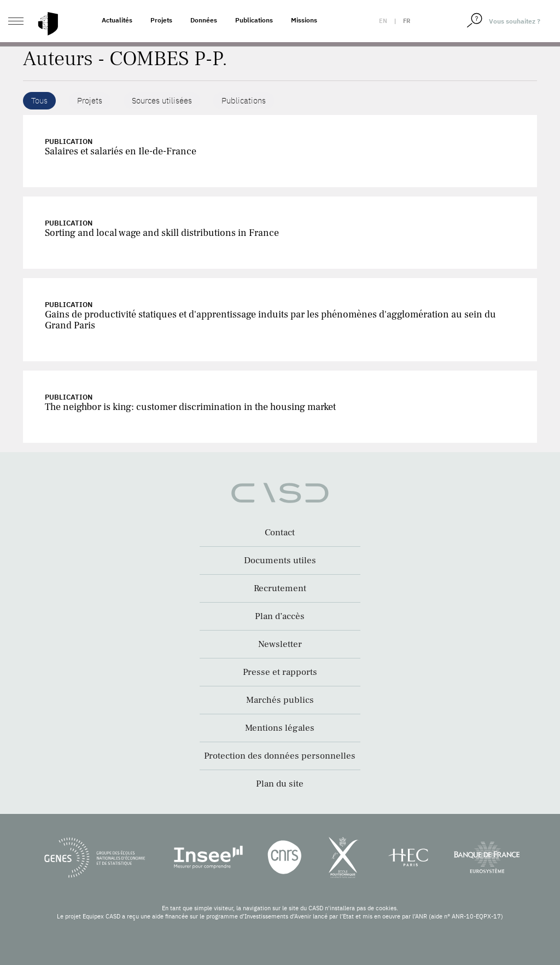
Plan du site (280, 784)
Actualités (117, 20)
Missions (304, 20)
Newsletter (280, 644)
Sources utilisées (162, 100)
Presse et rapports (280, 672)
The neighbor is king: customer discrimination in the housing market (190, 407)
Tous (39, 100)
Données (204, 20)
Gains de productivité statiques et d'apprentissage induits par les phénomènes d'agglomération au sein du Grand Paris (270, 320)
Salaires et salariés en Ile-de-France (121, 151)
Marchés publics (280, 700)
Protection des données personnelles (280, 756)
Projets (161, 20)
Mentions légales (280, 728)
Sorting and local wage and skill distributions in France (162, 233)
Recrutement (280, 588)
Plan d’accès (280, 616)
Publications (254, 20)
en (383, 21)
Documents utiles (280, 560)
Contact (280, 533)
